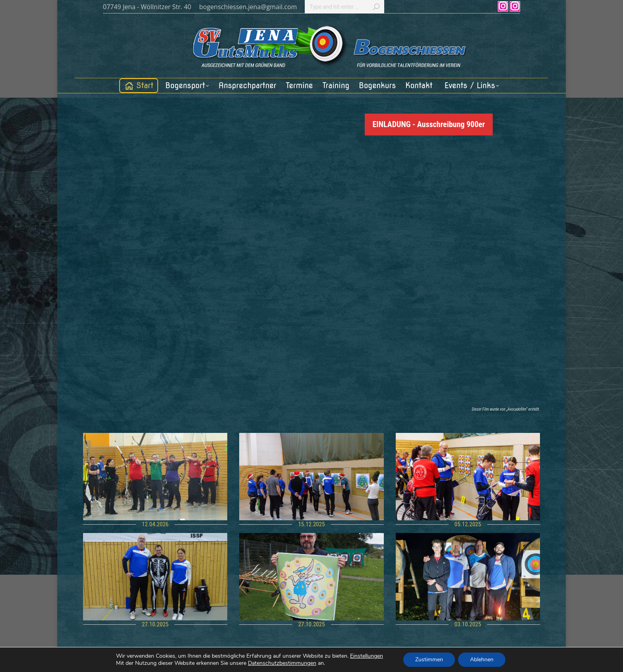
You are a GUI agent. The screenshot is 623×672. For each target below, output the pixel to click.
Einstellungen (367, 656)
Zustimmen (429, 659)
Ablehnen (482, 659)
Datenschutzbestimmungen (282, 663)
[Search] (344, 7)
